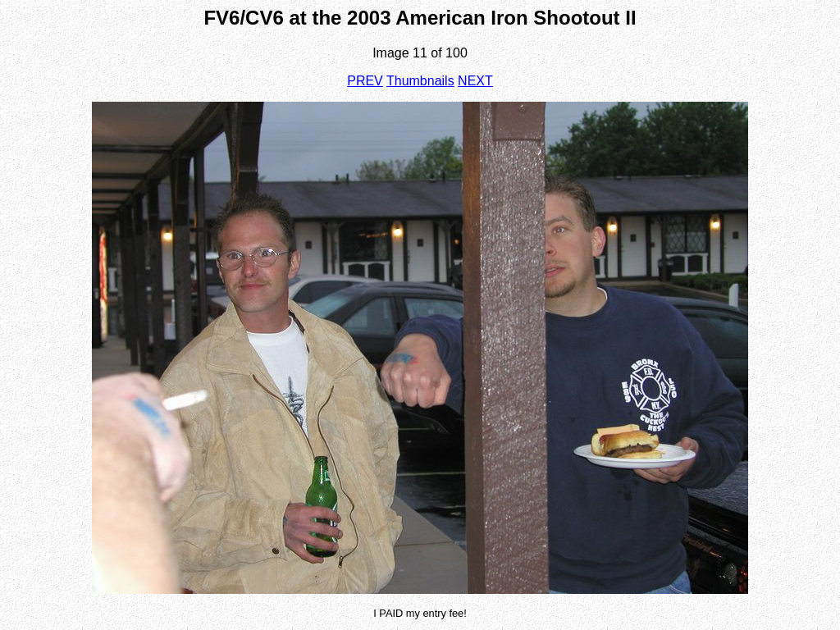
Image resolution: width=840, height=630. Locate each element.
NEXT (475, 81)
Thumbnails (420, 81)
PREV (365, 81)
